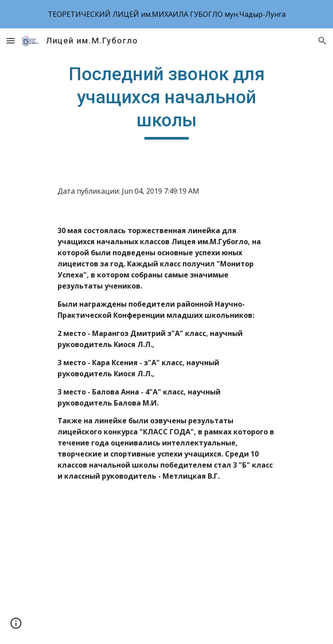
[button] (11, 41)
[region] (166, 14)
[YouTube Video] (166, 570)
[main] (166, 101)
